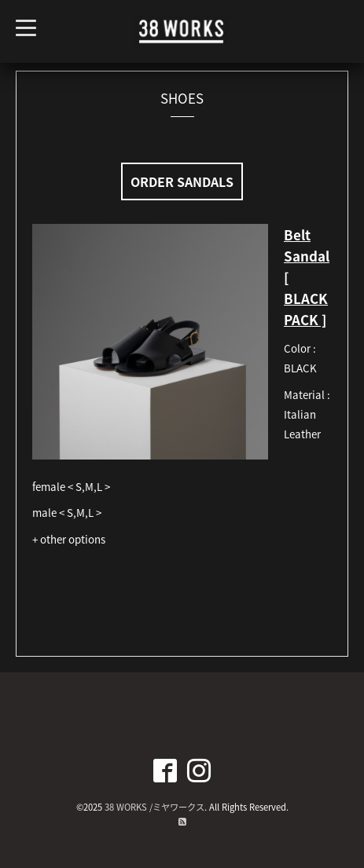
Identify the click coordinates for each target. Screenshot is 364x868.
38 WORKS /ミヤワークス (154, 807)
